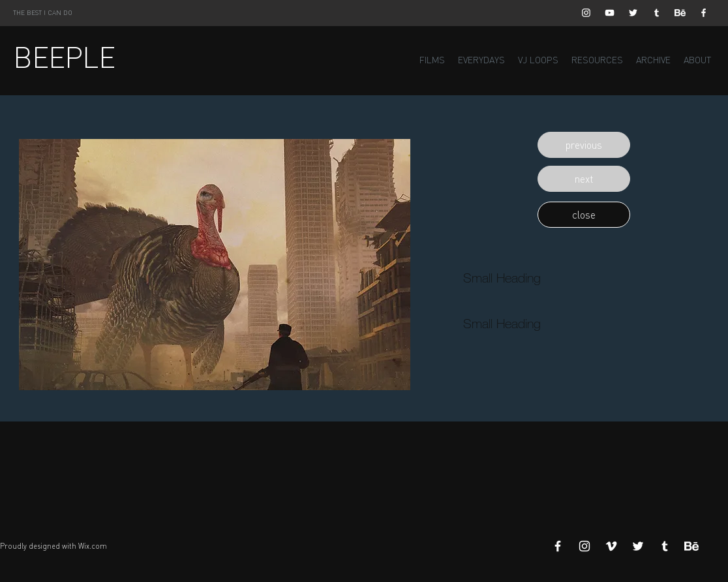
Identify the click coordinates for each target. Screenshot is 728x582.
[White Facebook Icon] (704, 13)
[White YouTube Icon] (610, 13)
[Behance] (680, 13)
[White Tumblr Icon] (657, 13)
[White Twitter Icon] (633, 13)
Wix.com (93, 546)
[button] (584, 145)
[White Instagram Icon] (586, 13)
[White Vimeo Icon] (611, 546)
